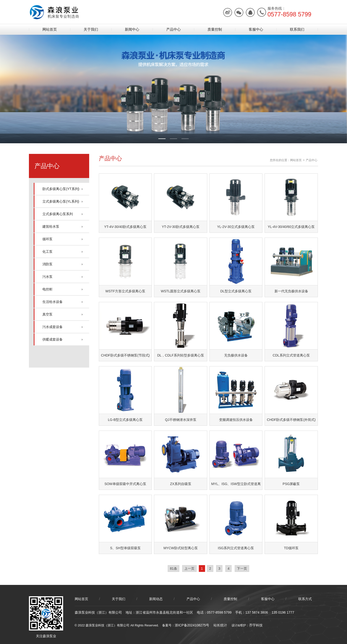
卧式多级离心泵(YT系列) (61, 189)
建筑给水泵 (51, 226)
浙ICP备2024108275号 (192, 625)
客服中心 (256, 29)
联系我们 (297, 29)
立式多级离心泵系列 (58, 214)
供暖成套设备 (53, 339)
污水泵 (47, 277)
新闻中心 (132, 29)
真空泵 (47, 314)
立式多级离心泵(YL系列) (61, 201)
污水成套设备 (53, 327)
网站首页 (50, 29)
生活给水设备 (53, 302)
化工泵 (47, 252)
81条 (173, 569)
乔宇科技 (256, 625)
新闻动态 (156, 599)
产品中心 (173, 29)
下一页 (242, 569)
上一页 (189, 569)
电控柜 (47, 289)
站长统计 (220, 625)
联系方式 (305, 599)
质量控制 (215, 29)
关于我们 (91, 29)
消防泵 (47, 264)
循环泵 (47, 239)
